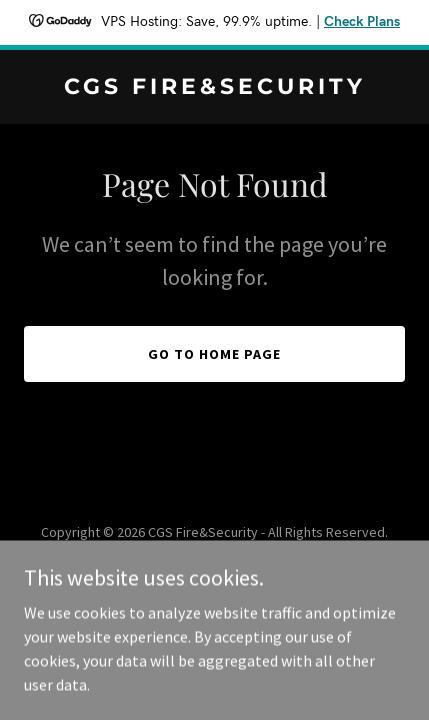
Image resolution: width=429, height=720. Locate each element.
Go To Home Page (214, 354)
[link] (214, 88)
